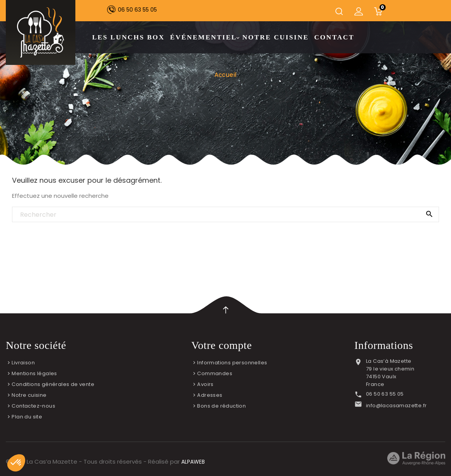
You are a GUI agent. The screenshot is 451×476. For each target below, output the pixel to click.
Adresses (210, 395)
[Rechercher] (226, 215)
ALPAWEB (193, 462)
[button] (16, 463)
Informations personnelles (232, 363)
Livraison (23, 363)
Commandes (215, 373)
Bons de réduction (221, 406)
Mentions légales (34, 373)
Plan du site (27, 417)
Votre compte (222, 345)
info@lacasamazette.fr (396, 405)
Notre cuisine (276, 37)
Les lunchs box (128, 37)
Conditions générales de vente (53, 384)
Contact (334, 37)
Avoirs (205, 384)
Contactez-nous (33, 406)
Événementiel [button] (204, 38)
